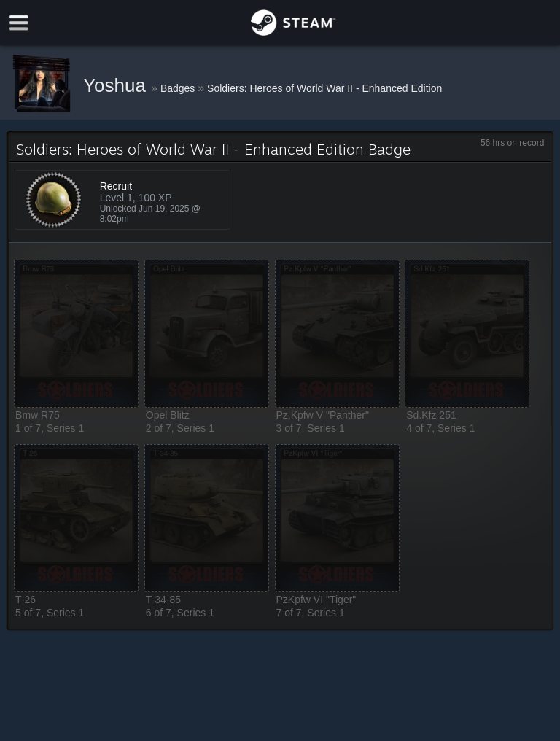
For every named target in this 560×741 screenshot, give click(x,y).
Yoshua (117, 85)
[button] (76, 334)
